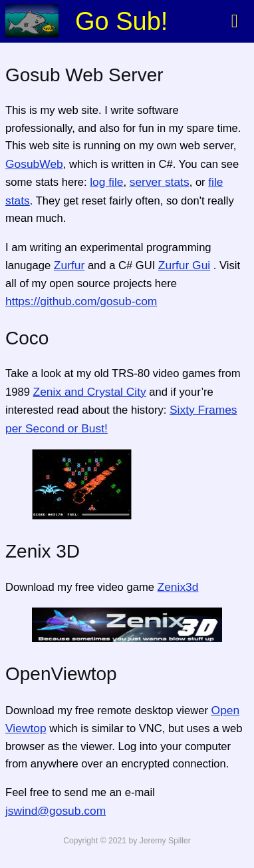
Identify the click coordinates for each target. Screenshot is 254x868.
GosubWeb (34, 164)
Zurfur (69, 265)
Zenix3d (178, 587)
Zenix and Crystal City (90, 392)
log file (106, 182)
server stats (160, 182)
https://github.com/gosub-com (81, 301)
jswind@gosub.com (56, 811)
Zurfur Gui (184, 265)
